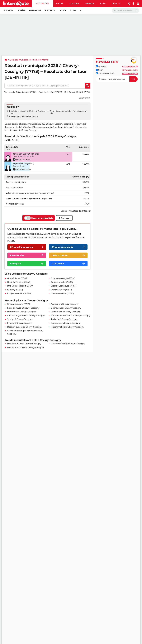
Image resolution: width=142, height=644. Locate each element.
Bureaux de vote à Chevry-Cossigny (24, 116)
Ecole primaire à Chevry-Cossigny (23, 305)
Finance (90, 4)
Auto (103, 4)
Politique (9, 10)
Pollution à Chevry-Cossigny (64, 317)
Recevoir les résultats (38, 215)
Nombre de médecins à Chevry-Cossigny (70, 313)
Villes (73, 10)
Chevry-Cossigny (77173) (19, 301)
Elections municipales (20, 60)
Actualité (101, 66)
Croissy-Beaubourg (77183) (64, 283)
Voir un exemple (130, 66)
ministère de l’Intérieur (80, 208)
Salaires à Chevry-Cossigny (20, 317)
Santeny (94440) (15, 287)
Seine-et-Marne (41, 60)
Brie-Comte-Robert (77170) (77, 92)
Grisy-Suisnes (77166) (26, 92)
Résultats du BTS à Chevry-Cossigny (68, 341)
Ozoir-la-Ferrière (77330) (50, 92)
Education (50, 10)
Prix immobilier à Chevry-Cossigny (67, 324)
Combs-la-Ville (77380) (62, 279)
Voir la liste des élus (22, 157)
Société (21, 10)
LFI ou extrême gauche (22, 244)
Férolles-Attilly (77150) (61, 287)
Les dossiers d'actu (106, 74)
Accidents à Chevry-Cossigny (65, 301)
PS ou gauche (17, 253)
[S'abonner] (117, 79)
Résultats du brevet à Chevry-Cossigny (26, 345)
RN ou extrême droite (62, 244)
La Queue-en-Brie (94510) (19, 291)
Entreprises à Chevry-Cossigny (66, 320)
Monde (63, 10)
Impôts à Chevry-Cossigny (20, 320)
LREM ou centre (59, 253)
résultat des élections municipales (24, 124)
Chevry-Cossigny (56, 111)
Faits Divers (35, 10)
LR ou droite (58, 261)
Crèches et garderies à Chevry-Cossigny (26, 313)
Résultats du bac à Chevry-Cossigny (24, 341)
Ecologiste (15, 261)
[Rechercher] (125, 11)
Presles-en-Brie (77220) (62, 291)
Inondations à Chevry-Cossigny (66, 309)
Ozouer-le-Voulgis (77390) (63, 276)
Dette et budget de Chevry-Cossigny (24, 324)
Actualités (43, 4)
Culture (74, 4)
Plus (116, 4)
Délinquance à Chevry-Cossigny (66, 305)
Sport (60, 4)
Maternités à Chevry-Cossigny (21, 309)
